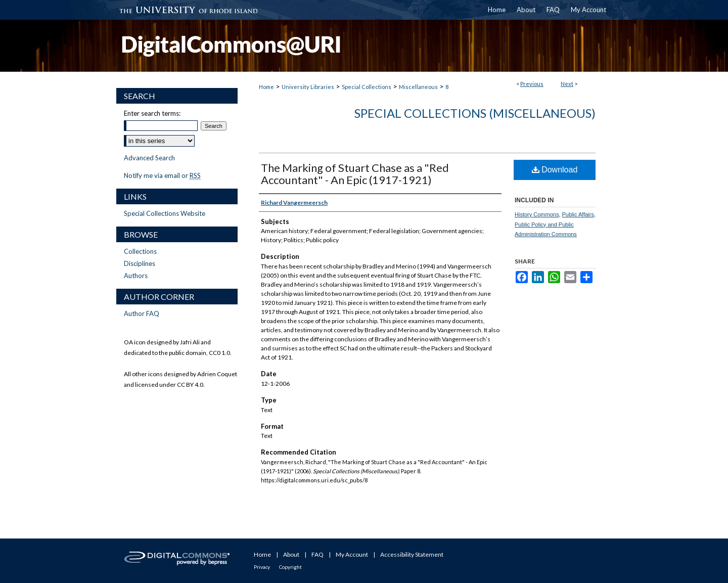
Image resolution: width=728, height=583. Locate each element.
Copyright (290, 567)
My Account (352, 554)
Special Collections (367, 87)
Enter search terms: (152, 113)
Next (567, 84)
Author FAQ (142, 313)
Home (266, 87)
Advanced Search (149, 158)
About (291, 554)
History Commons (537, 214)
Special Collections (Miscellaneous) (475, 113)
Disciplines (140, 263)
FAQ (317, 554)
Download (555, 170)
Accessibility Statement (412, 554)
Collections (140, 251)
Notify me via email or (162, 175)
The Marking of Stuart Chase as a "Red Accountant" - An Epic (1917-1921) (355, 174)
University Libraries (308, 87)
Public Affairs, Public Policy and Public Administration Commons (555, 225)
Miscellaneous (418, 87)
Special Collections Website (165, 213)
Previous (532, 84)
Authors (136, 276)
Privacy (262, 567)
